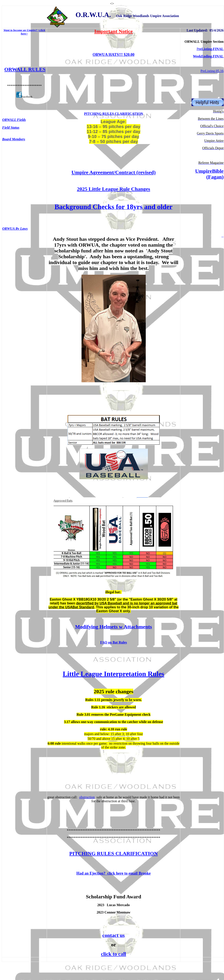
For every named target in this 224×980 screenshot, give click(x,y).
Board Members (14, 139)
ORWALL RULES (25, 69)
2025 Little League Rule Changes (114, 189)
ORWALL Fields (14, 120)
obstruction (87, 797)
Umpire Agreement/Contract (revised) (113, 172)
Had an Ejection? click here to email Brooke (113, 873)
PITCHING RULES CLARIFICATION (114, 114)
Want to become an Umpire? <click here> (24, 32)
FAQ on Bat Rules (114, 642)
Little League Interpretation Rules (114, 674)
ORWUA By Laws (15, 229)
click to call (114, 954)
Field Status (11, 128)
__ (222, 236)
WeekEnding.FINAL (208, 56)
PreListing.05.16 (212, 71)
